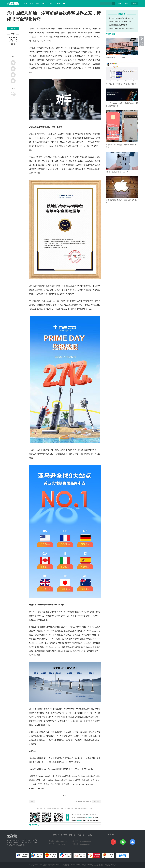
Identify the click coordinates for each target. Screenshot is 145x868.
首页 (25, 3)
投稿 (134, 3)
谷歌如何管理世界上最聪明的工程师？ (120, 22)
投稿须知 (89, 835)
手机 (38, 3)
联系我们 (64, 835)
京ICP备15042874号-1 (55, 865)
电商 (50, 3)
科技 (88, 52)
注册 (126, 3)
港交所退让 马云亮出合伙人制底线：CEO (121, 18)
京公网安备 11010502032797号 (72, 865)
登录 (120, 3)
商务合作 (72, 835)
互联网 (57, 3)
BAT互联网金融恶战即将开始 (117, 25)
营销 (60, 294)
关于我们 (56, 835)
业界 (32, 3)
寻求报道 (81, 835)
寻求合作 (96, 801)
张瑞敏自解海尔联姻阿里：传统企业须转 (121, 28)
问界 (32, 801)
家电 (44, 3)
